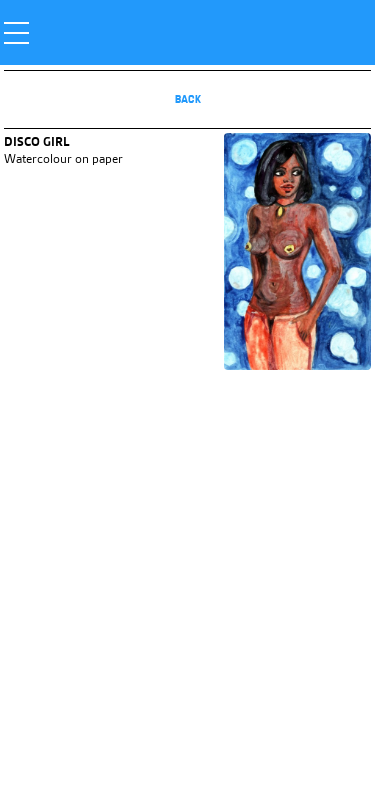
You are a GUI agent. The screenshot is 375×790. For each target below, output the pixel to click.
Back (188, 99)
